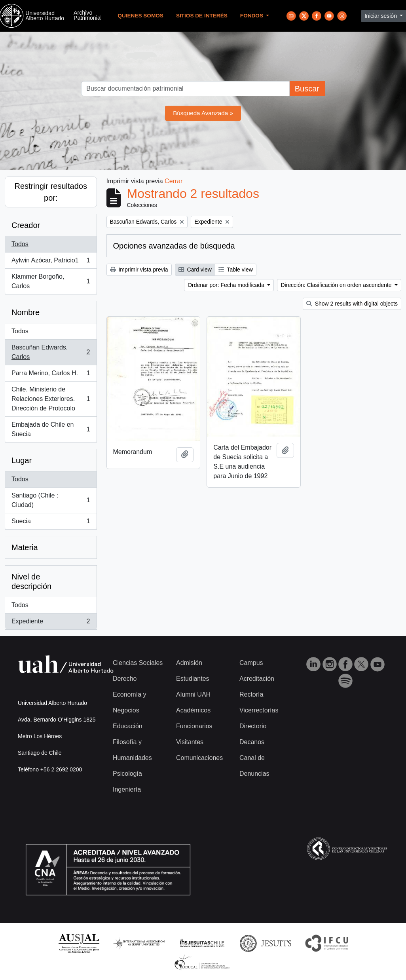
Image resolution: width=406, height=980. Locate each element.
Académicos (193, 710)
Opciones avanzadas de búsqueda (174, 246)
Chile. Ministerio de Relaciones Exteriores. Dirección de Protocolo (51, 399)
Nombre (26, 312)
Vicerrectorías (259, 710)
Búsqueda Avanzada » (203, 113)
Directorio (253, 726)
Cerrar (174, 181)
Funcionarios (194, 726)
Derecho (125, 679)
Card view (195, 270)
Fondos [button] (252, 16)
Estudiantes (193, 679)
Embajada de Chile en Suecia (51, 429)
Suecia (51, 523)
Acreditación (257, 679)
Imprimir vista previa (139, 270)
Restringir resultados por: (51, 192)
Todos (20, 244)
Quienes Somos (140, 16)
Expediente (51, 623)
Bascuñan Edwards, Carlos (51, 352)
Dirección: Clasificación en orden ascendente (337, 285)
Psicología (127, 774)
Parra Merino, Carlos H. (51, 375)
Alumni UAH (193, 694)
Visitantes (190, 742)
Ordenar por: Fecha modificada (227, 285)
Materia (25, 547)
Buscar (307, 89)
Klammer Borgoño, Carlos (51, 281)
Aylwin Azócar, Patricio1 (51, 262)
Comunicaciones (199, 758)
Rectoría (251, 694)
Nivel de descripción (31, 581)
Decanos (252, 742)
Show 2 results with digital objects (352, 304)
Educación (128, 726)
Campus (251, 663)
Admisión (189, 663)
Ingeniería (127, 789)
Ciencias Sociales (138, 663)
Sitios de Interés (202, 16)
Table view (236, 270)
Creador (26, 225)
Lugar (22, 460)
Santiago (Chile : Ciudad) (51, 500)
